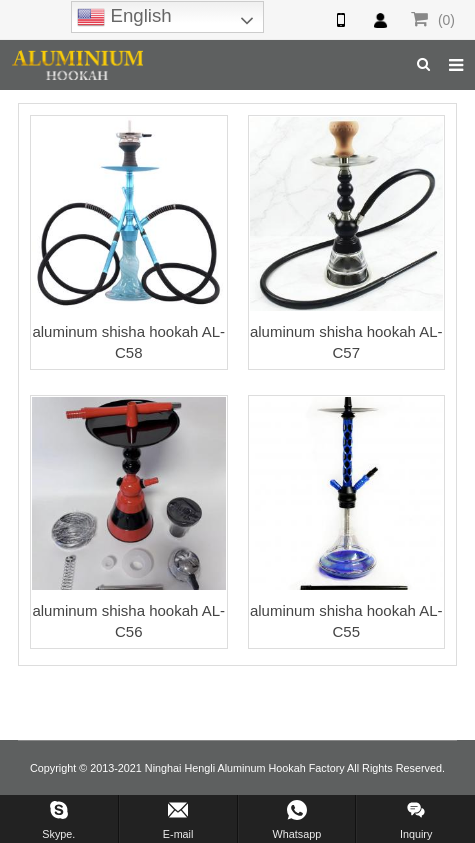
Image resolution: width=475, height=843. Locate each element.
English (124, 17)
